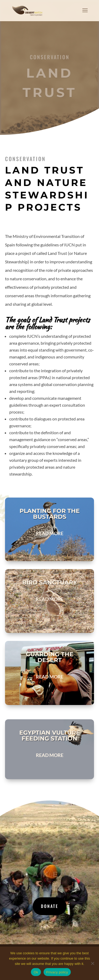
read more (50, 533)
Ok (36, 972)
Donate (50, 906)
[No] (92, 963)
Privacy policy (57, 972)
